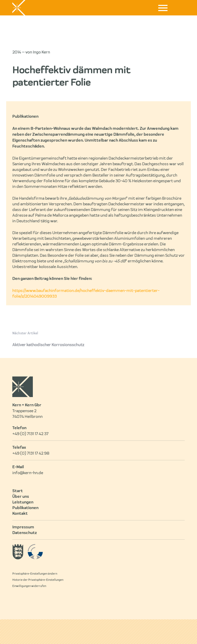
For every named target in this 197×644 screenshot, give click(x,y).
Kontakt (20, 514)
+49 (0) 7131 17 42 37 (30, 434)
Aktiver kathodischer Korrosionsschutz (48, 345)
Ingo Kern (41, 52)
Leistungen (23, 502)
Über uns (21, 497)
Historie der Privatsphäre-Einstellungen (38, 580)
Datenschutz (24, 533)
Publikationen (25, 508)
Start (18, 491)
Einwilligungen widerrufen (29, 586)
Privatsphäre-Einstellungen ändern (35, 574)
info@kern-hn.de (28, 473)
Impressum (23, 527)
